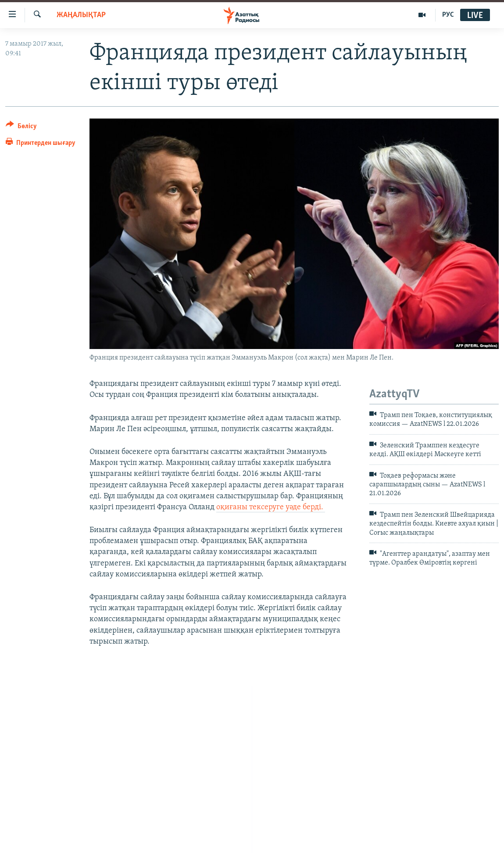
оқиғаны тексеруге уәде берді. (271, 507)
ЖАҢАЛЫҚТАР (81, 15)
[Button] (21, 128)
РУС (448, 15)
